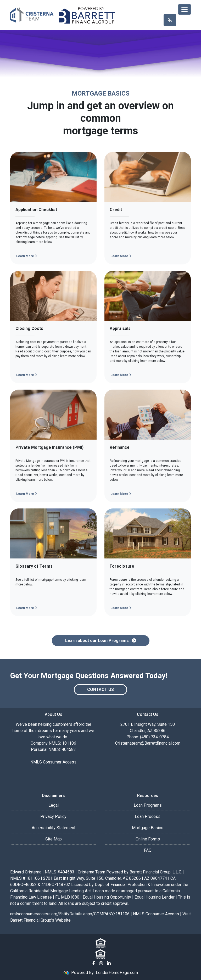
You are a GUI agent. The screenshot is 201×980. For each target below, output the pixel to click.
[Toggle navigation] (185, 9)
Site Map (54, 839)
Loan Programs (148, 805)
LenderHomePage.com (117, 973)
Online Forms (148, 839)
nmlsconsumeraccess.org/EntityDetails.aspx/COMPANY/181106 (70, 914)
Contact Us (100, 690)
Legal (54, 805)
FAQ (148, 850)
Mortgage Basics (148, 828)
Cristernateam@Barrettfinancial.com (148, 743)
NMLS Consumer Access (53, 762)
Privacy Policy (53, 816)
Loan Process (148, 816)
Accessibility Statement (54, 828)
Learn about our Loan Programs (101, 641)
